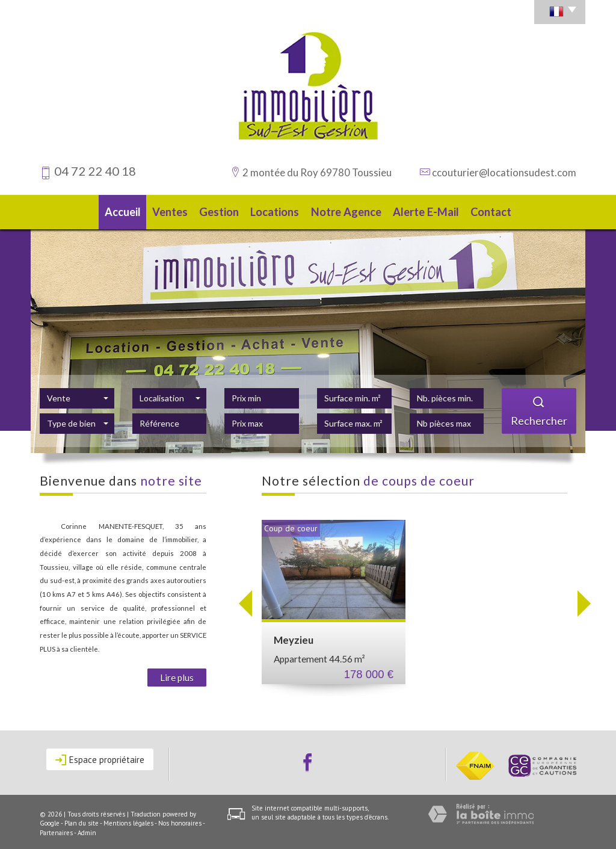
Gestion (223, 210)
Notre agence (352, 210)
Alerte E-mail (429, 210)
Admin (87, 829)
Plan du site (82, 820)
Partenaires (56, 829)
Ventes (170, 210)
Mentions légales (128, 820)
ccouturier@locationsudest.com (504, 172)
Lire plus (177, 674)
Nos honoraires (180, 820)
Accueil (119, 210)
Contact (494, 210)
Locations (282, 210)
